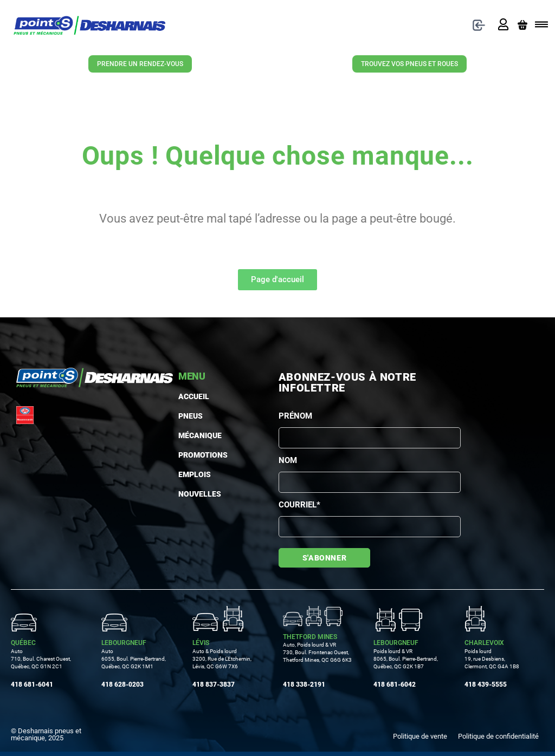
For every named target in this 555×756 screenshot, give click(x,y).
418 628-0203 (122, 685)
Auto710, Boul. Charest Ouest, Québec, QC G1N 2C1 (41, 659)
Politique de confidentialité (498, 736)
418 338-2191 (304, 685)
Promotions (185, 455)
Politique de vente (420, 736)
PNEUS (185, 416)
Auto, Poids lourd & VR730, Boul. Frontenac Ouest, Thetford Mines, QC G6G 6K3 (317, 652)
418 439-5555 (486, 685)
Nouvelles (186, 494)
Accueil (185, 396)
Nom (288, 460)
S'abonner (324, 558)
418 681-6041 (32, 685)
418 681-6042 (395, 685)
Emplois (186, 474)
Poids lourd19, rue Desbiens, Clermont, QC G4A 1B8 (492, 659)
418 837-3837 (214, 685)
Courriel (299, 505)
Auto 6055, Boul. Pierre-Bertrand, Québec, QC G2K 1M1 (134, 659)
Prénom (295, 416)
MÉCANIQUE (185, 435)
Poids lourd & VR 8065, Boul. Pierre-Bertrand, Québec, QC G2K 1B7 (406, 659)
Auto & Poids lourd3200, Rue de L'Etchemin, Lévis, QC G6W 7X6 (222, 659)
